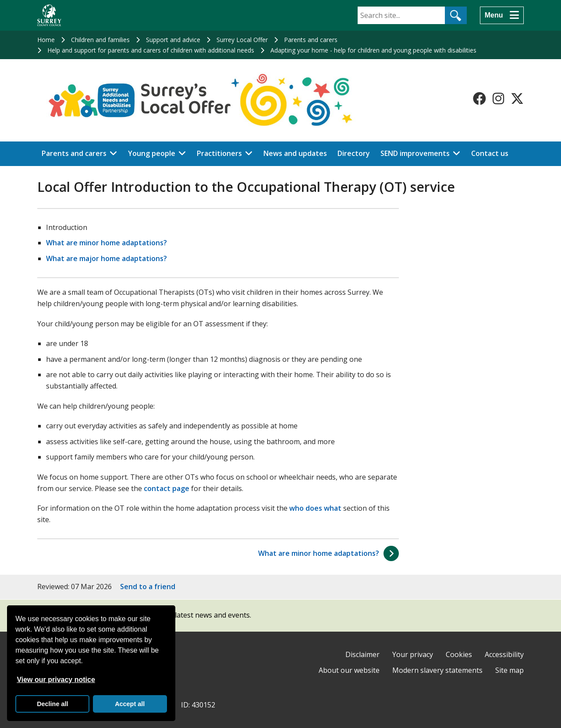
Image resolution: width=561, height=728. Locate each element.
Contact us (490, 153)
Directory (354, 153)
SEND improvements (415, 153)
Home (46, 40)
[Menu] (502, 15)
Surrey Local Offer (242, 40)
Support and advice (173, 40)
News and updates (295, 153)
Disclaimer (362, 654)
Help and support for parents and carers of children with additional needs (151, 50)
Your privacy (413, 654)
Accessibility (504, 654)
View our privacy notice (56, 680)
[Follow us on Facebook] (479, 99)
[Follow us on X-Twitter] (517, 99)
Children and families (100, 40)
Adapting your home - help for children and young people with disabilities (373, 50)
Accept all (130, 704)
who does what (315, 508)
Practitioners (219, 153)
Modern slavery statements (437, 670)
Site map (510, 670)
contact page (167, 488)
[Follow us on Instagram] (498, 99)
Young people (152, 153)
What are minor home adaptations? (107, 243)
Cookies (459, 654)
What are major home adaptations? (107, 258)
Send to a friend (148, 587)
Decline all (52, 704)
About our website (349, 670)
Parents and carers (311, 40)
